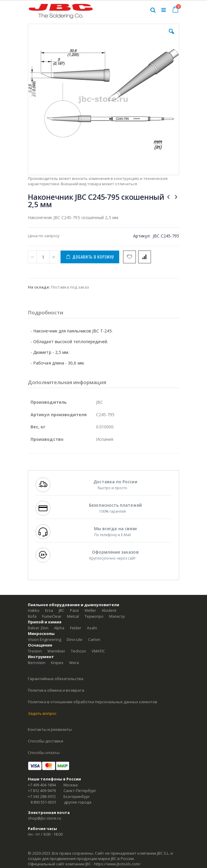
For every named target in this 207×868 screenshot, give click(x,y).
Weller (90, 610)
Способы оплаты (44, 753)
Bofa (32, 616)
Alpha (59, 628)
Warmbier (56, 651)
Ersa (49, 610)
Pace (74, 610)
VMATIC (98, 651)
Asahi (92, 628)
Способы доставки (46, 741)
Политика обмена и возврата (56, 690)
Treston (35, 651)
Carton (94, 639)
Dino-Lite (75, 639)
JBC (62, 610)
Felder (76, 628)
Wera (74, 663)
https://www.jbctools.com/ (117, 864)
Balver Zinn (38, 628)
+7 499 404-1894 (42, 785)
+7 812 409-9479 (42, 791)
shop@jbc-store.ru (44, 818)
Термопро (94, 616)
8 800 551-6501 (43, 802)
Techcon (78, 651)
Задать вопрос (42, 713)
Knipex (57, 663)
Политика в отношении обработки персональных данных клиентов (93, 702)
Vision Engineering (44, 639)
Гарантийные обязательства (56, 679)
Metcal (73, 616)
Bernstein (37, 663)
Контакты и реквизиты (50, 729)
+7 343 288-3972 (42, 796)
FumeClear (52, 616)
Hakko (34, 610)
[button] (171, 36)
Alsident (109, 610)
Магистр (117, 616)
